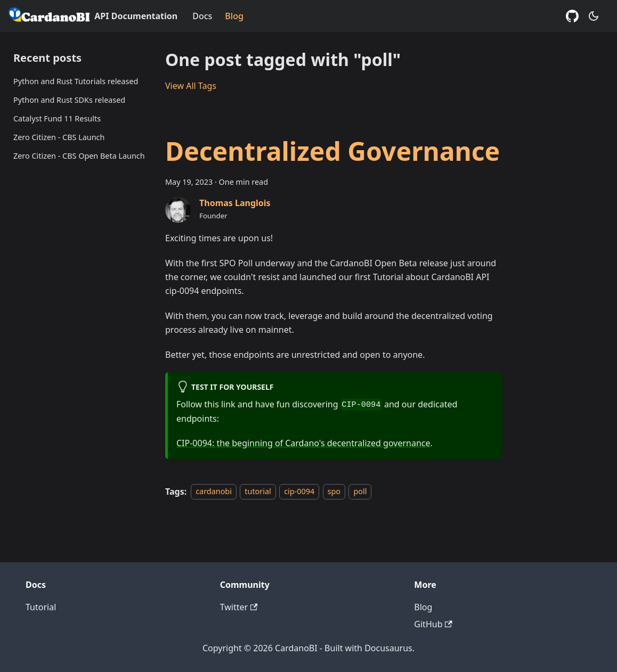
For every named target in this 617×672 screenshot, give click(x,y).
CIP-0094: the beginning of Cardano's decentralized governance (303, 443)
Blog (234, 16)
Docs (202, 16)
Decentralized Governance (332, 151)
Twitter (239, 607)
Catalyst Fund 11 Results (57, 118)
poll (360, 492)
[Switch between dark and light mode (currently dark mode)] (594, 16)
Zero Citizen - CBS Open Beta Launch (79, 156)
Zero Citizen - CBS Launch (59, 137)
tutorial (258, 492)
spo (334, 492)
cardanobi (214, 492)
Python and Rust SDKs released (69, 100)
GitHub (433, 624)
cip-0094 (299, 492)
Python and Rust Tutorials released (76, 81)
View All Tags (191, 86)
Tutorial (41, 607)
